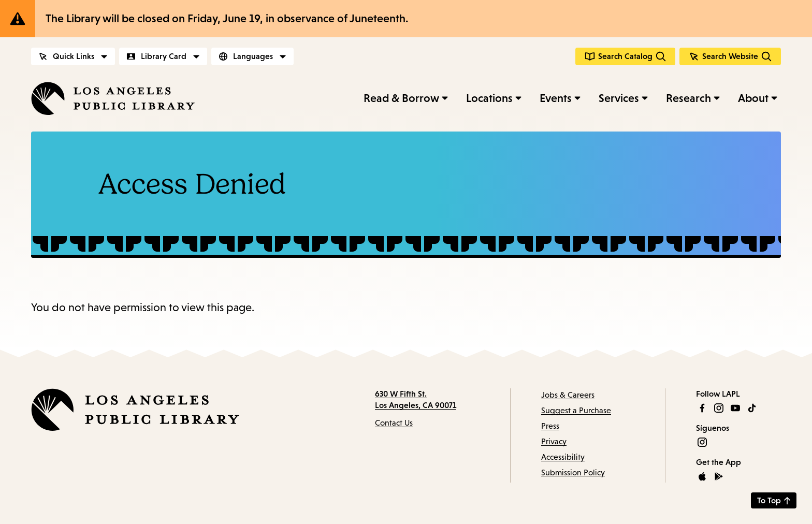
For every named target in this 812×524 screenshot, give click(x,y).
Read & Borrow (401, 98)
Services (619, 98)
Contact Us (394, 423)
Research (688, 98)
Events (556, 98)
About (753, 98)
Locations (489, 98)
